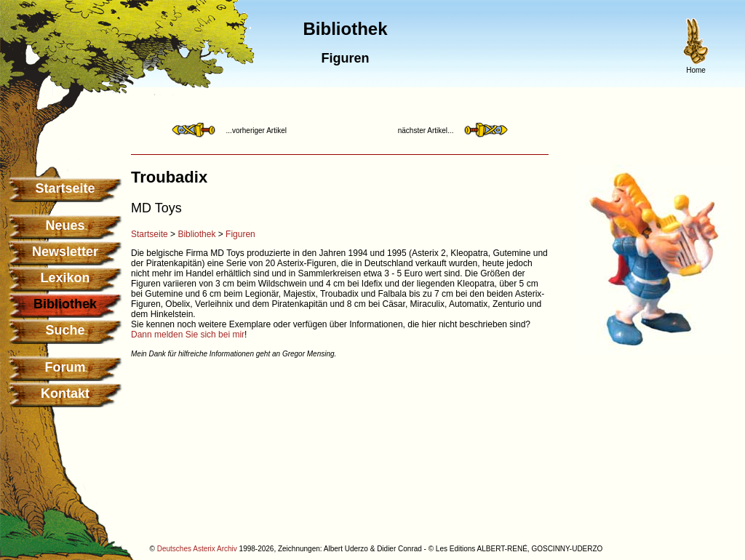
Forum (65, 367)
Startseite (65, 188)
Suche (65, 330)
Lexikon (65, 278)
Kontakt (65, 393)
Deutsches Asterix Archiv (197, 549)
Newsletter (65, 252)
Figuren (240, 234)
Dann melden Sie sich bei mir (188, 335)
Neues (65, 225)
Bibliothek (196, 234)
